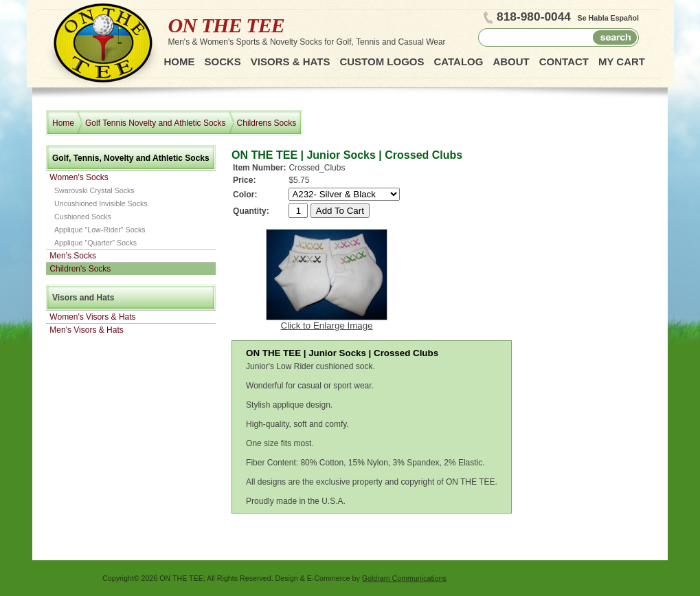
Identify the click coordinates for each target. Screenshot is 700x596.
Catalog (458, 62)
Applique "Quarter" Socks (95, 243)
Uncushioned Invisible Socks (101, 203)
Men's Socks (73, 256)
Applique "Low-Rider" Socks (100, 230)
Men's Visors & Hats (86, 330)
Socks (223, 62)
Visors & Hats (291, 62)
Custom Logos (382, 62)
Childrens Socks (267, 123)
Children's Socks (80, 269)
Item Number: (259, 168)
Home (180, 62)
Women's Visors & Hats (92, 317)
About (511, 62)
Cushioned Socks (83, 217)
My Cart (622, 62)
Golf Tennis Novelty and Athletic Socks (156, 123)
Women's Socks (79, 177)
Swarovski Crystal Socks (94, 190)
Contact (564, 62)
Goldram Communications (404, 578)
